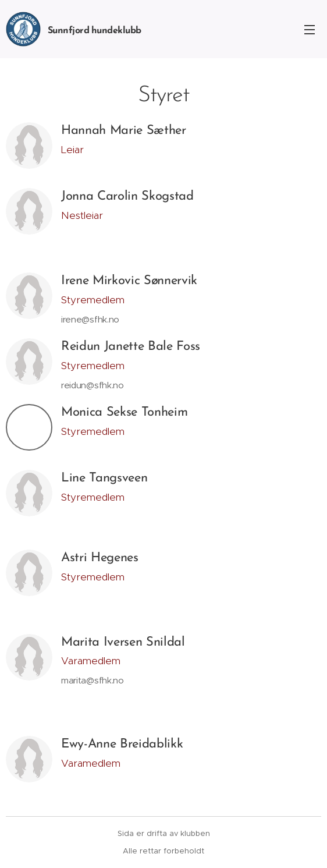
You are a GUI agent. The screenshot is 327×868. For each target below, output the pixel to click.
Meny (310, 30)
